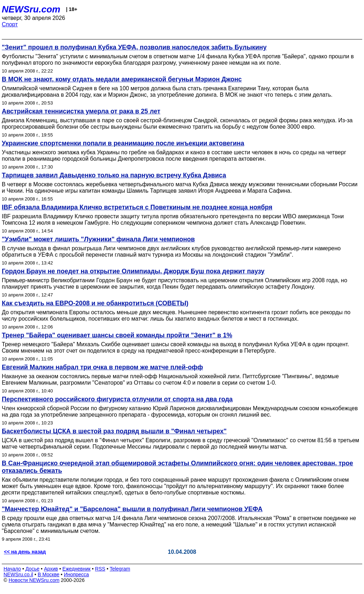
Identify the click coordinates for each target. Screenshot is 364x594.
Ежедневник (77, 569)
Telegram (120, 569)
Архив (51, 569)
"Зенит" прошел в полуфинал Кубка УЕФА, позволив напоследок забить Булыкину (134, 47)
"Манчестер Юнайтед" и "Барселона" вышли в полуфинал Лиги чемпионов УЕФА (132, 509)
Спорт (10, 24)
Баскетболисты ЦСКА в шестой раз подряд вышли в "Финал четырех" (114, 431)
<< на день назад (25, 552)
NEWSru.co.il (18, 574)
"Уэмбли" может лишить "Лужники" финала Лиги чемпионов (98, 239)
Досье (32, 569)
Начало (12, 569)
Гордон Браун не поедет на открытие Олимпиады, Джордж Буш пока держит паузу (133, 271)
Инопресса (77, 574)
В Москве (49, 574)
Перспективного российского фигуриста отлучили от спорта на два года (117, 399)
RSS (100, 569)
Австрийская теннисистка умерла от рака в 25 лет (81, 111)
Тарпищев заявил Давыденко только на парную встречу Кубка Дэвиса (114, 175)
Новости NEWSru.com (34, 580)
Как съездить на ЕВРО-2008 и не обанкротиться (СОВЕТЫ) (95, 303)
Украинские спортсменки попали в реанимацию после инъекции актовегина (123, 143)
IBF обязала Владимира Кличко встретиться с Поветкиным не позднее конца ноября (137, 207)
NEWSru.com (31, 9)
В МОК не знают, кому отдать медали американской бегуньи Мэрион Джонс (122, 79)
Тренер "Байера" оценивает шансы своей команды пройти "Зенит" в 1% (117, 335)
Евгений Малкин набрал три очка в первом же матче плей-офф (102, 367)
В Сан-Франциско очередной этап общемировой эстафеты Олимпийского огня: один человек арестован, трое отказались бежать (177, 467)
